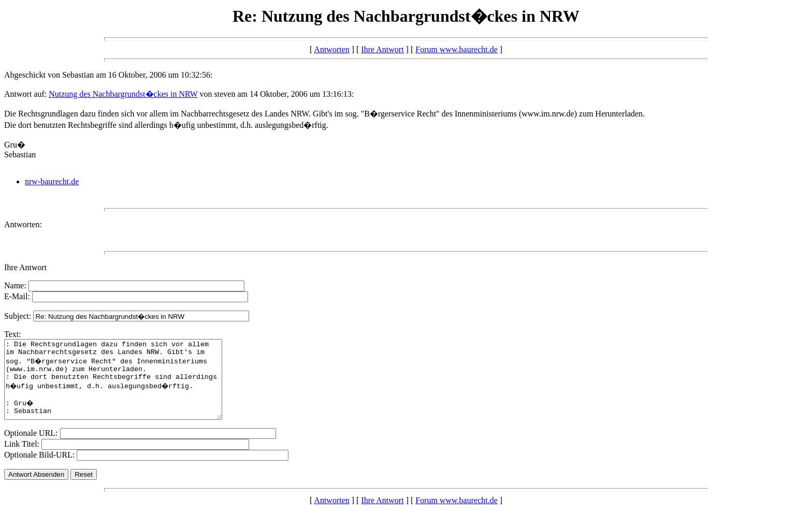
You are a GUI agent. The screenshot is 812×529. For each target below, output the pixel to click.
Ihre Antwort (382, 49)
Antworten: (23, 224)
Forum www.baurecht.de (456, 49)
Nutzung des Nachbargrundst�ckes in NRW (123, 94)
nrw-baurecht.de (52, 181)
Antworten (331, 49)
